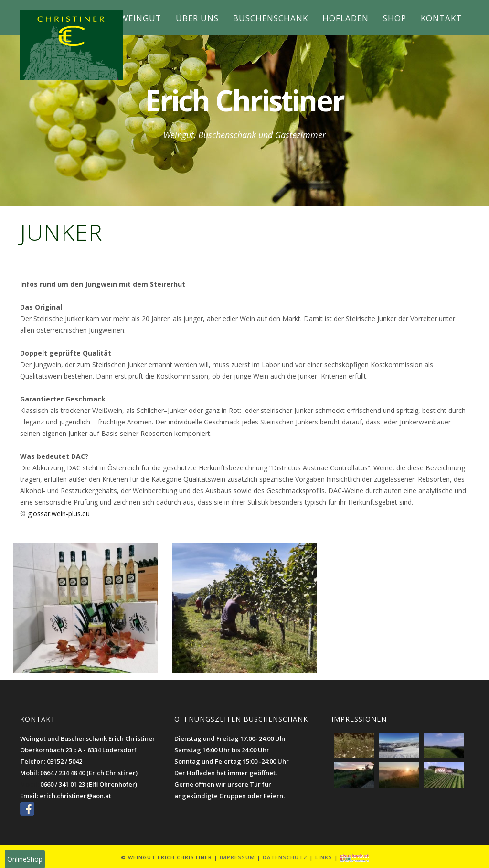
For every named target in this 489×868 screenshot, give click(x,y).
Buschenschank (271, 18)
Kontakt (441, 18)
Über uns (197, 18)
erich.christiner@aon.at (75, 796)
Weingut (141, 18)
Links (324, 857)
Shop (395, 18)
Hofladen (345, 18)
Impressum (237, 857)
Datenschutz (285, 857)
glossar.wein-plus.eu (59, 514)
